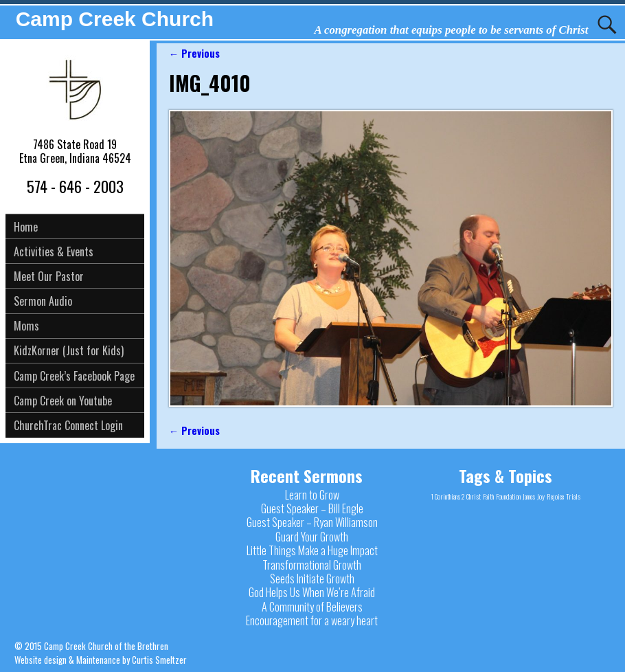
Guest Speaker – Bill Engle (312, 508)
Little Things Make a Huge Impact (312, 550)
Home (26, 227)
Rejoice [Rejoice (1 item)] (555, 496)
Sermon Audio (43, 301)
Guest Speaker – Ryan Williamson (312, 522)
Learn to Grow (312, 495)
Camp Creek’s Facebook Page (74, 376)
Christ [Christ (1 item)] (474, 496)
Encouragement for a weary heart (312, 620)
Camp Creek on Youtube (63, 401)
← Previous (194, 53)
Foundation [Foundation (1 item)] (508, 496)
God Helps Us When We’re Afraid (312, 592)
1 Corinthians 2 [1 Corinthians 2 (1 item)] (447, 496)
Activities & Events (54, 251)
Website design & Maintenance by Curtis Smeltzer (101, 660)
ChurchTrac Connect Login (68, 425)
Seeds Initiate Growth (312, 579)
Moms (26, 326)
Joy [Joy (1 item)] (541, 496)
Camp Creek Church (115, 19)
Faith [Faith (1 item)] (488, 496)
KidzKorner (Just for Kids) (69, 350)
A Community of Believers (312, 607)
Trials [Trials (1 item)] (573, 496)
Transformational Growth (312, 565)
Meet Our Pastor (49, 276)
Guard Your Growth (312, 537)
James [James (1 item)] (529, 496)
